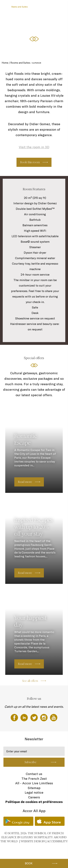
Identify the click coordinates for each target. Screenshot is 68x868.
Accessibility (57, 841)
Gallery (36, 34)
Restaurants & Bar (40, 7)
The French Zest (34, 779)
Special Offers (39, 20)
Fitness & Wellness (20, 34)
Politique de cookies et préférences (34, 802)
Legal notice (34, 792)
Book (29, 863)
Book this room (30, 162)
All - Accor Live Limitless (34, 783)
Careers (34, 797)
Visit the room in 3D (34, 147)
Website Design (33, 841)
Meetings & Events (20, 20)
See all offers (30, 681)
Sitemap (34, 788)
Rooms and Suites (20, 7)
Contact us (34, 774)
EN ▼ (45, 34)
